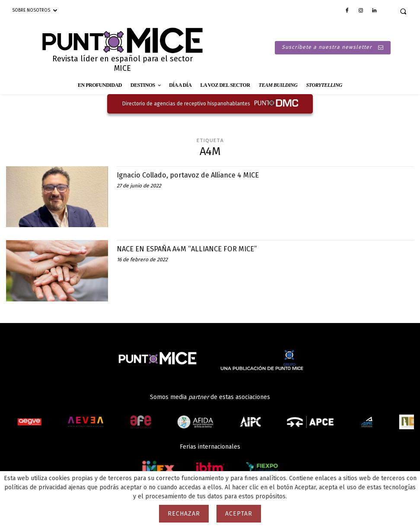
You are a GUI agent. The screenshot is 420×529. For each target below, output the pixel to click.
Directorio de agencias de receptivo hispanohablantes (186, 104)
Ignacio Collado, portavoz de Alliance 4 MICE (197, 175)
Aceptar (239, 514)
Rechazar (184, 514)
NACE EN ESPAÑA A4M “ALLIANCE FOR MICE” (193, 249)
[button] (403, 11)
